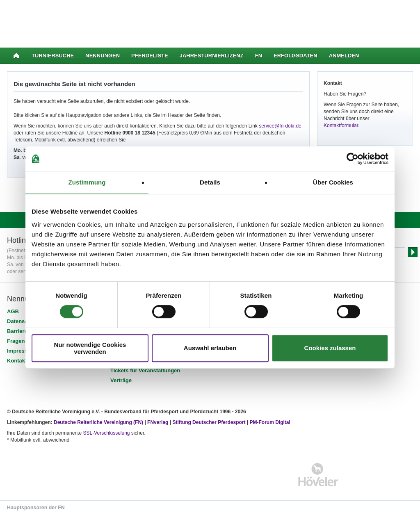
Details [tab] (210, 182)
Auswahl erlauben (210, 348)
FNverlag (159, 422)
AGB (13, 311)
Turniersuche (53, 56)
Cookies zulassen (330, 348)
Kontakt (17, 361)
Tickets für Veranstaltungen (145, 370)
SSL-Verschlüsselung (106, 433)
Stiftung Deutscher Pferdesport (209, 422)
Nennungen (103, 56)
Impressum (21, 351)
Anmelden (344, 56)
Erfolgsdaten (296, 56)
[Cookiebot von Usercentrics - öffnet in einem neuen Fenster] (353, 159)
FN (259, 56)
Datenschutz (23, 321)
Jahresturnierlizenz (212, 56)
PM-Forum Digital (270, 422)
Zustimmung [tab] (87, 182)
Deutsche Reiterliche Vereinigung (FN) (98, 422)
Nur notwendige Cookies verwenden (90, 348)
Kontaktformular (341, 125)
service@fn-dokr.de (280, 126)
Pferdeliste (150, 56)
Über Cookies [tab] (333, 182)
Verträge (121, 380)
